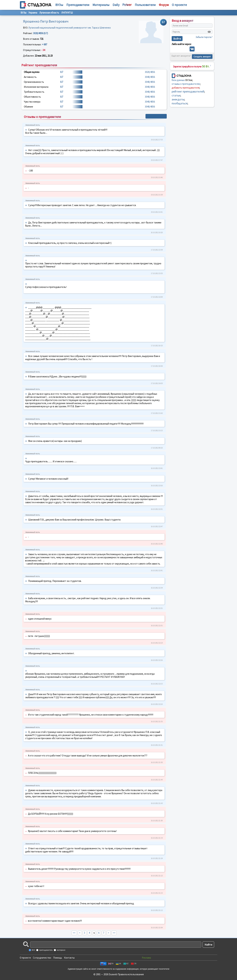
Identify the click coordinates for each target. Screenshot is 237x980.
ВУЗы (59, 5)
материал (61, 950)
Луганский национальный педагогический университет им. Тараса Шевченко (70, 28)
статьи (176, 95)
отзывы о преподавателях (186, 84)
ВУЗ (33, 950)
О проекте (25, 958)
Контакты (69, 958)
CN (134, 964)
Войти (177, 39)
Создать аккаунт (202, 57)
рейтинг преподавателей (188, 91)
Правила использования (131, 974)
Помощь (58, 958)
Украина (33, 13)
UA (118, 964)
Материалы (101, 5)
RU (103, 964)
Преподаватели (78, 5)
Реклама (146, 958)
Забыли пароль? (204, 37)
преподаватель (46, 950)
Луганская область (49, 13)
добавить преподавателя (185, 88)
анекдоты (178, 99)
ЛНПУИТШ (67, 13)
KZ (126, 964)
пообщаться (180, 103)
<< (74, 933)
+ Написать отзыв (156, 116)
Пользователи (145, 5)
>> (114, 933)
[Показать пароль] (209, 32)
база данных (178, 80)
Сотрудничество (42, 958)
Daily (116, 5)
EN (111, 964)
